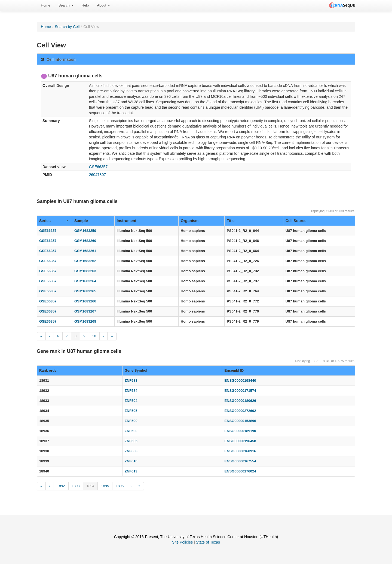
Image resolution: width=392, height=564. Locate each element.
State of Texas (208, 542)
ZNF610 (131, 461)
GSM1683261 (85, 251)
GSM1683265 (85, 291)
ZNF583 (131, 380)
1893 (76, 486)
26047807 (97, 175)
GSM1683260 (85, 241)
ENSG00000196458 (240, 441)
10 (94, 336)
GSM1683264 (85, 281)
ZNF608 (131, 451)
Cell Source (296, 221)
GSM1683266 (85, 301)
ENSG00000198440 (240, 380)
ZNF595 (131, 411)
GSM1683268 (85, 321)
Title (231, 221)
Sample (81, 221)
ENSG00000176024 (240, 471)
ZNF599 (131, 421)
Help (85, 5)
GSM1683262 (85, 261)
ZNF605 (131, 441)
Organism (190, 221)
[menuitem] (46, 5)
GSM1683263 (85, 271)
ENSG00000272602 (240, 411)
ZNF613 (131, 471)
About (103, 5)
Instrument (127, 221)
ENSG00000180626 (240, 401)
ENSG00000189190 (240, 431)
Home (46, 5)
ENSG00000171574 (240, 391)
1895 (105, 486)
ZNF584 (131, 391)
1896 (120, 486)
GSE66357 (98, 167)
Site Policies (182, 542)
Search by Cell (67, 27)
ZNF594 (131, 401)
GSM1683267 (85, 311)
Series (54, 221)
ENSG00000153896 (240, 421)
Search (66, 5)
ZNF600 (131, 431)
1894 (90, 486)
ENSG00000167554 (240, 461)
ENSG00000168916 (240, 451)
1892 (61, 486)
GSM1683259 (85, 231)
